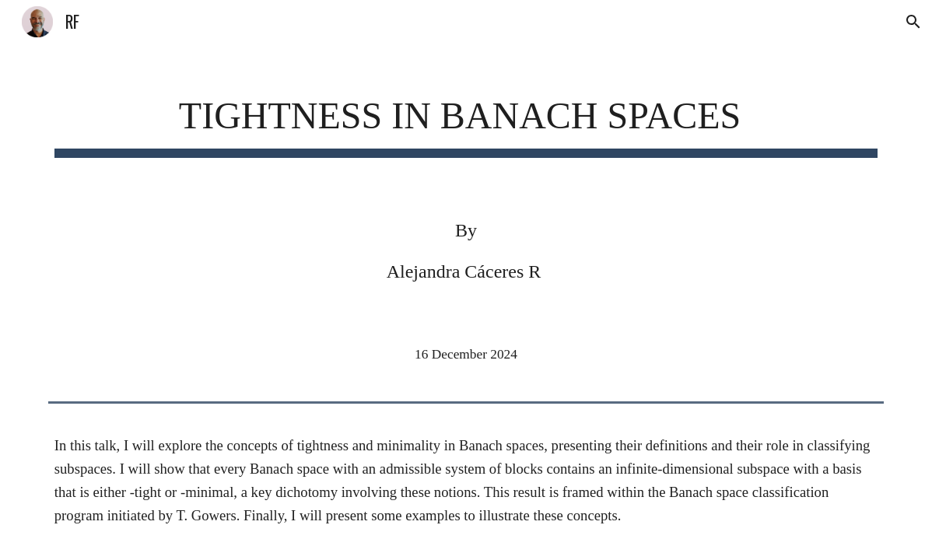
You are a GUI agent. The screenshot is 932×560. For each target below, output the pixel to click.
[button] (913, 22)
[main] (466, 117)
